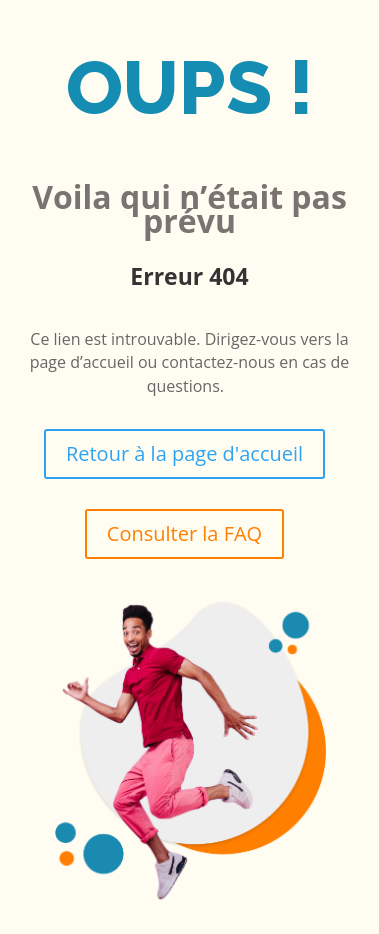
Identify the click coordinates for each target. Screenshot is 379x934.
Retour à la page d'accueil (184, 453)
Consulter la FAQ (184, 533)
